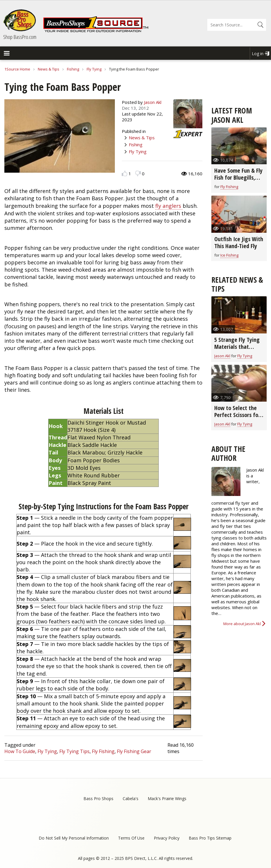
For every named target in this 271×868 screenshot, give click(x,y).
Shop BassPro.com (20, 37)
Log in (258, 54)
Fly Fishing (103, 751)
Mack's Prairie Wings (167, 798)
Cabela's (131, 798)
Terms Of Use (131, 838)
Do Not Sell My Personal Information (74, 838)
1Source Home (17, 69)
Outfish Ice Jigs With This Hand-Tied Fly (239, 242)
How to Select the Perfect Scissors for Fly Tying (237, 415)
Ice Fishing (229, 255)
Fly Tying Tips (74, 751)
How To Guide (20, 751)
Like (125, 173)
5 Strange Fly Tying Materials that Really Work (237, 347)
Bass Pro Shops (98, 798)
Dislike (138, 173)
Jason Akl (153, 102)
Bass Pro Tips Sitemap (210, 838)
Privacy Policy (167, 838)
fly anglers (169, 206)
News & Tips (49, 69)
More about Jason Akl (242, 624)
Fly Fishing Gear (134, 751)
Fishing (73, 69)
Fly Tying (94, 69)
